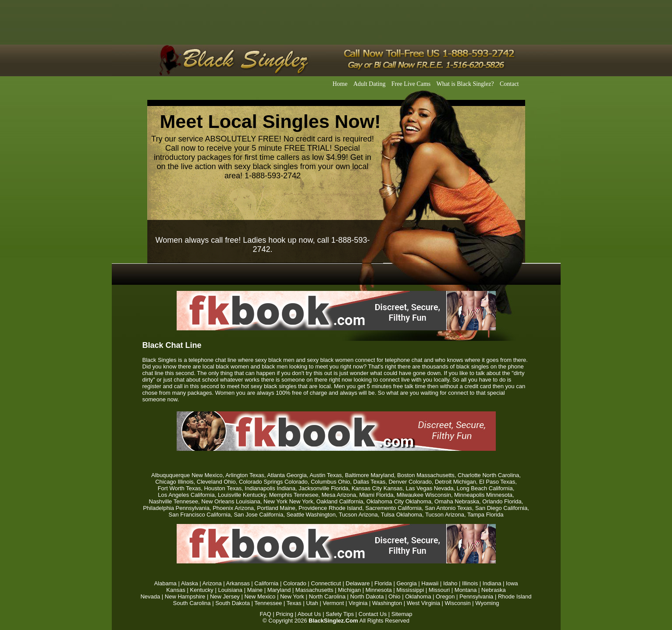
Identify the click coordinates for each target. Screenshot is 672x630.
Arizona (212, 583)
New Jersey (225, 596)
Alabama (165, 583)
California (266, 583)
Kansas (176, 590)
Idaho (450, 583)
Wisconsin (458, 603)
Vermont (333, 603)
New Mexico (260, 596)
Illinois (470, 583)
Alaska (190, 583)
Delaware (358, 583)
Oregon (445, 596)
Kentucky (201, 590)
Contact (509, 84)
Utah (312, 603)
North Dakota (367, 596)
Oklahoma (418, 596)
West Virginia (423, 603)
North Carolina (327, 596)
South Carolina (192, 603)
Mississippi (410, 590)
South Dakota (233, 603)
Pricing (284, 614)
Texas (294, 603)
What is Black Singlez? (465, 84)
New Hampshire (185, 596)
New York (292, 596)
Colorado (295, 583)
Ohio (394, 596)
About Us (309, 614)
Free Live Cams (411, 84)
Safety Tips (340, 614)
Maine (255, 590)
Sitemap (402, 614)
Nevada (150, 596)
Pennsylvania (476, 596)
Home (340, 84)
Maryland (279, 590)
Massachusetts (315, 590)
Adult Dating (370, 84)
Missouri (439, 590)
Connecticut (326, 583)
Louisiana (230, 590)
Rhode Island (515, 596)
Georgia (406, 583)
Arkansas (238, 583)
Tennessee (268, 603)
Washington (387, 603)
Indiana (492, 583)
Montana (466, 590)
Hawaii (430, 583)
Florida (383, 583)
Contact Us (373, 614)
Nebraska (494, 590)
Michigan (349, 590)
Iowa (512, 583)
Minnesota (379, 590)
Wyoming (487, 603)
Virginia (358, 603)
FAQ (266, 614)
